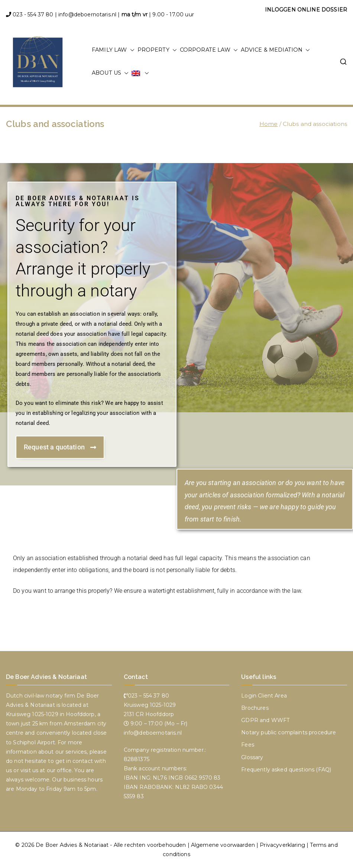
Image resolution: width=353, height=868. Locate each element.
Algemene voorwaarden (223, 845)
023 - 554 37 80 (33, 14)
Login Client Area (264, 696)
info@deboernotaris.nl (87, 14)
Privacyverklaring (282, 845)
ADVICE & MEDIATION (276, 50)
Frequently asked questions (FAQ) (286, 770)
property (157, 50)
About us (110, 73)
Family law (113, 50)
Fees (248, 745)
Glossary (252, 757)
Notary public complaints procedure (289, 732)
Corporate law (209, 50)
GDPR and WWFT (265, 720)
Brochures (255, 708)
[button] (131, 50)
